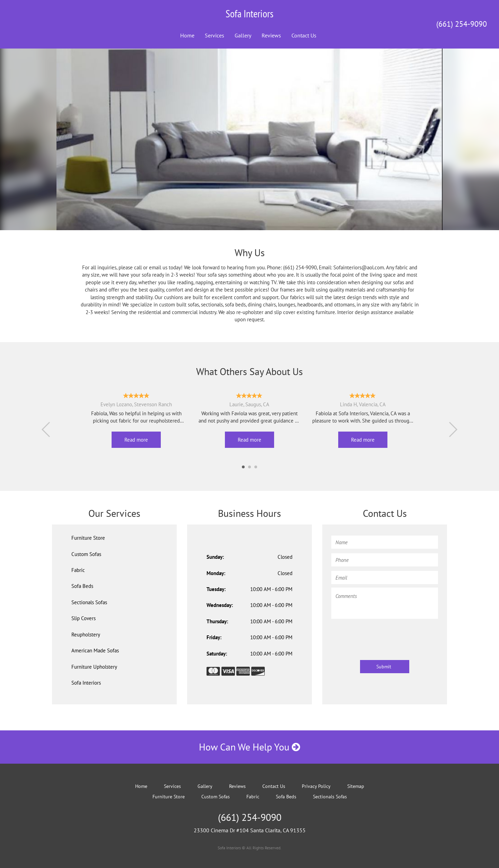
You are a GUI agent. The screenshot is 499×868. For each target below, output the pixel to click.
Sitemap (356, 786)
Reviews (271, 35)
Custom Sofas (86, 554)
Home (187, 35)
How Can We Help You (249, 747)
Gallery (243, 35)
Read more (136, 440)
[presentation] (384, 636)
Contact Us (304, 35)
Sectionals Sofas (89, 602)
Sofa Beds (82, 586)
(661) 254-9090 (462, 24)
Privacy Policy (316, 786)
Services (215, 35)
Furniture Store (88, 538)
